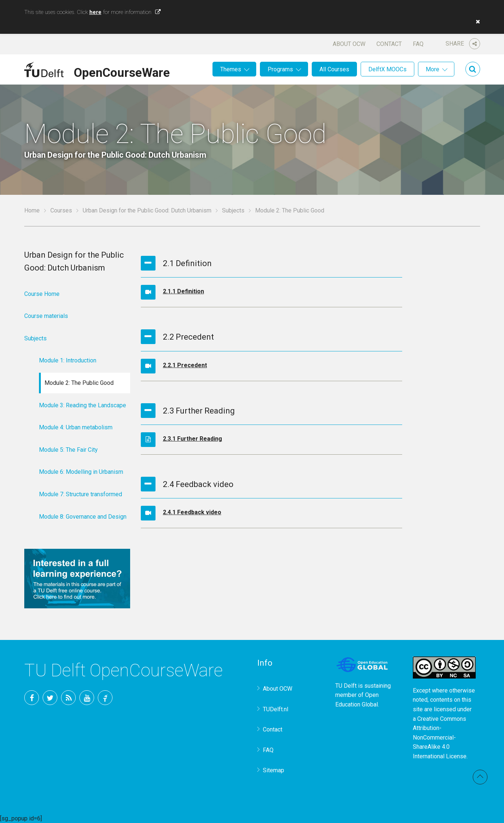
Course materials (46, 316)
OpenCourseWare (122, 71)
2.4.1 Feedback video (192, 512)
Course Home (42, 294)
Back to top (480, 777)
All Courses (334, 69)
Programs (280, 69)
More (432, 69)
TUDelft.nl (276, 709)
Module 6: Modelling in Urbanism (81, 472)
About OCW (349, 44)
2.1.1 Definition (183, 291)
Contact (389, 44)
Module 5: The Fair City (68, 450)
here (95, 12)
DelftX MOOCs (387, 69)
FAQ (418, 44)
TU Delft (105, 698)
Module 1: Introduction (68, 360)
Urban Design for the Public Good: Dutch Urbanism (147, 210)
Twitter (50, 698)
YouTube (87, 698)
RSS (68, 698)
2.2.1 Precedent (185, 365)
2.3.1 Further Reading (192, 439)
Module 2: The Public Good (79, 383)
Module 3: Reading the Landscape (83, 405)
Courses (61, 210)
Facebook (32, 698)
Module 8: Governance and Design (83, 517)
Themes (231, 69)
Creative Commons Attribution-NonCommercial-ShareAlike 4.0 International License (440, 738)
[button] (476, 22)
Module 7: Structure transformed (81, 494)
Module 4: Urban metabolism (76, 427)
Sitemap (274, 770)
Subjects (233, 210)
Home (32, 210)
